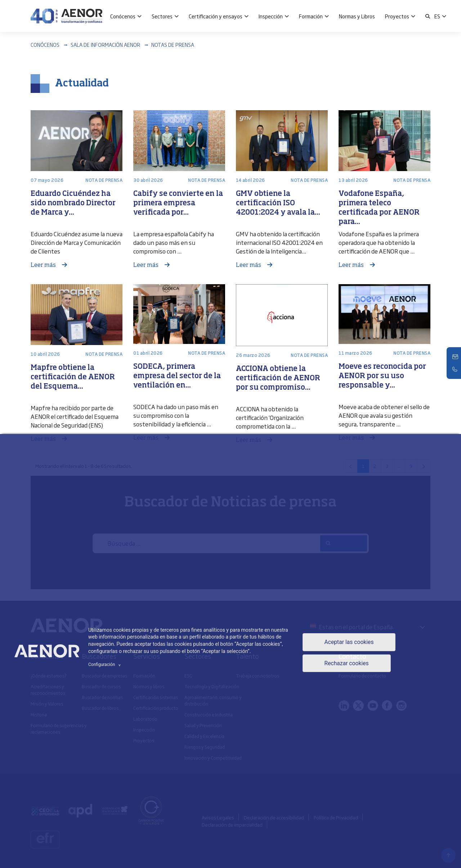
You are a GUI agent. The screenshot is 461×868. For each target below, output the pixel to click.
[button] (428, 16)
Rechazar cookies (346, 664)
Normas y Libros (357, 16)
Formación (311, 16)
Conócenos (123, 16)
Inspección (271, 16)
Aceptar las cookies (349, 642)
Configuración (106, 665)
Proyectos (397, 16)
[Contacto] (456, 357)
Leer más (44, 265)
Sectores (162, 16)
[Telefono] (456, 369)
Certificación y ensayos (216, 16)
